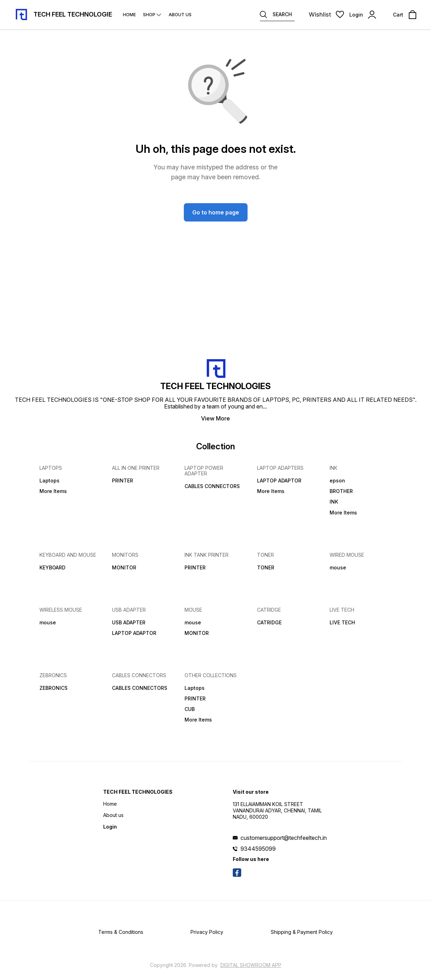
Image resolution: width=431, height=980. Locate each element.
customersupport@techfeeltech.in (284, 838)
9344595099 (258, 849)
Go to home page (216, 212)
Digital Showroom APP (251, 965)
